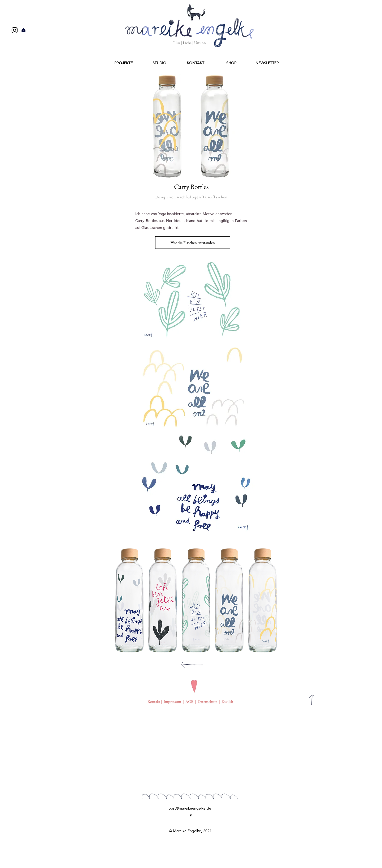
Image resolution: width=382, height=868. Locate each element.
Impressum (172, 701)
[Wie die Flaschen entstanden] (193, 243)
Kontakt (154, 701)
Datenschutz (207, 701)
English (227, 701)
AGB (189, 701)
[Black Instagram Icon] (15, 30)
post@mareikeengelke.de (190, 808)
